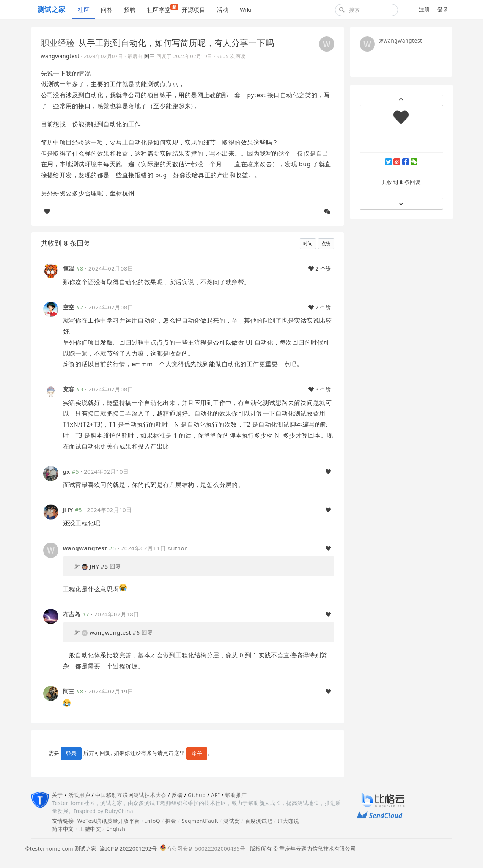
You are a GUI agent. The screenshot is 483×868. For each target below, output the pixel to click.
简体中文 (63, 829)
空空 (69, 307)
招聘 (130, 9)
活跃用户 (79, 795)
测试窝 (232, 821)
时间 (308, 243)
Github (197, 795)
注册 (424, 9)
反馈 (177, 795)
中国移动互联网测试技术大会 (131, 795)
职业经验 (58, 43)
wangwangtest (60, 56)
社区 (84, 9)
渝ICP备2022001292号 (127, 848)
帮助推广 (236, 795)
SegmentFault (200, 821)
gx (67, 471)
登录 (443, 9)
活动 (223, 9)
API (215, 795)
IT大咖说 (289, 821)
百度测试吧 (259, 821)
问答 (107, 9)
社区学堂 (162, 9)
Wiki (246, 9)
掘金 (171, 821)
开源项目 (194, 9)
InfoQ (153, 821)
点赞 (326, 243)
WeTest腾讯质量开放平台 (109, 821)
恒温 (69, 268)
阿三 (150, 56)
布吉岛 (72, 614)
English (116, 829)
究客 (69, 389)
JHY (68, 510)
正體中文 (90, 829)
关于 (57, 795)
